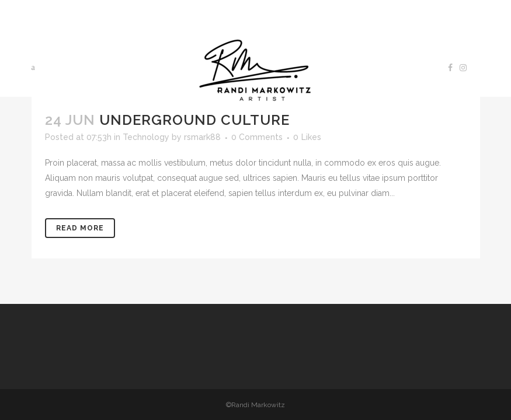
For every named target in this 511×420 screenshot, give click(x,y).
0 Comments (257, 137)
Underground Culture (194, 120)
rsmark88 (202, 137)
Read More (80, 228)
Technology (146, 137)
